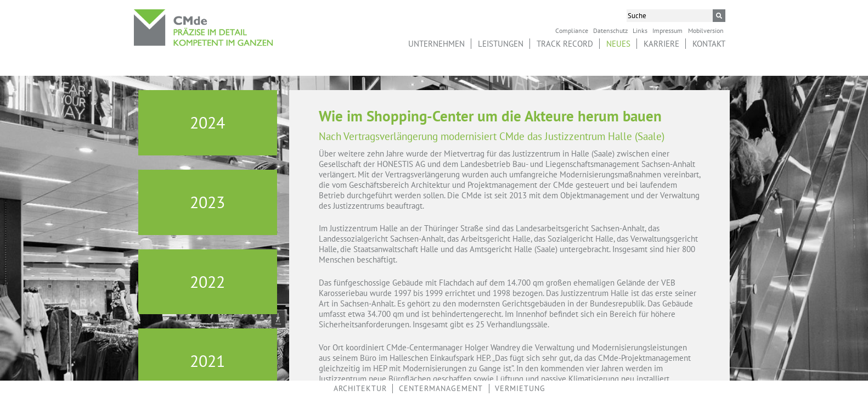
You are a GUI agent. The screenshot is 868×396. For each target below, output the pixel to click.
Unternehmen (436, 44)
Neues (618, 44)
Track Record (565, 44)
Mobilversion (706, 30)
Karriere (661, 44)
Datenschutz (610, 30)
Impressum (667, 30)
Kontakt (709, 44)
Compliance (572, 30)
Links (640, 30)
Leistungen (501, 44)
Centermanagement (441, 388)
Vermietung (520, 388)
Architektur (360, 388)
